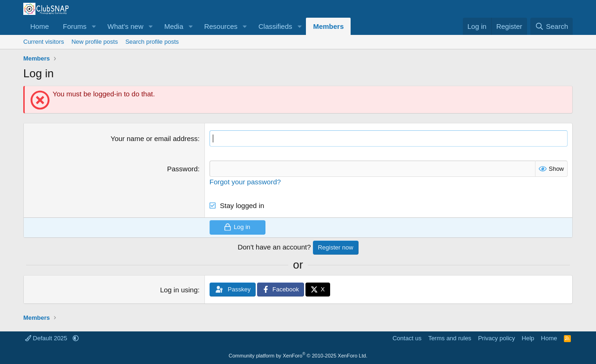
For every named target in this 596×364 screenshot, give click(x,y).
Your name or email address (154, 138)
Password (183, 169)
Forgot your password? (245, 182)
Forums (75, 26)
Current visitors (44, 42)
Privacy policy (497, 338)
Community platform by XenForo (298, 356)
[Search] (552, 26)
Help (528, 338)
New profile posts (95, 42)
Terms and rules (450, 338)
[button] (94, 26)
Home (40, 26)
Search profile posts (152, 42)
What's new (125, 26)
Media (174, 26)
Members (328, 26)
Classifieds (275, 26)
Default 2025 (47, 338)
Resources (221, 26)
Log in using (179, 290)
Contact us (407, 338)
